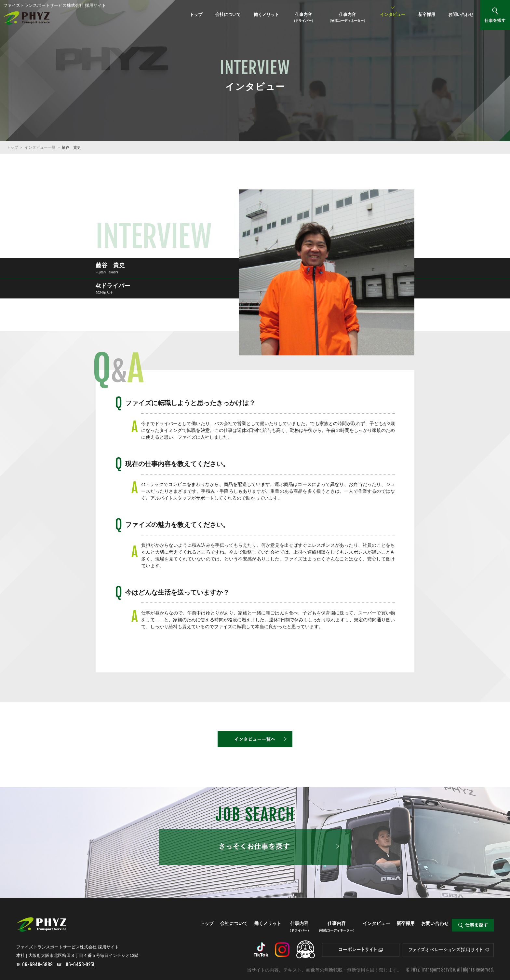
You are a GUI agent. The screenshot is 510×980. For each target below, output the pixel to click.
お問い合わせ (461, 14)
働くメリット (266, 14)
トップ (196, 14)
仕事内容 (303, 17)
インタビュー (393, 14)
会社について (228, 14)
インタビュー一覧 (40, 147)
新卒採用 (427, 14)
